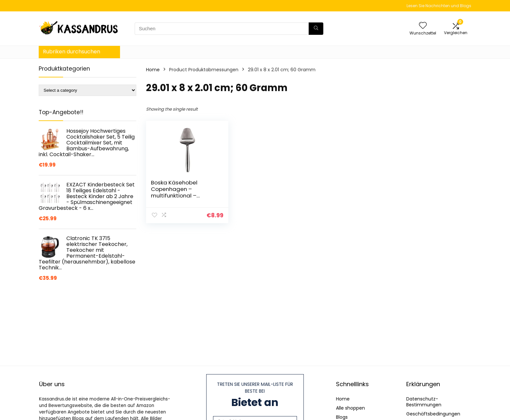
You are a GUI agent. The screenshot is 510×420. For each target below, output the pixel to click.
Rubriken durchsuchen (72, 52)
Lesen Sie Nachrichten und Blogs (439, 6)
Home (153, 70)
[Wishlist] (423, 26)
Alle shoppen (350, 408)
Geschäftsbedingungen (433, 414)
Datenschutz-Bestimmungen (424, 402)
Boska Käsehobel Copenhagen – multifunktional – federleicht (174, 192)
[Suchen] (316, 29)
